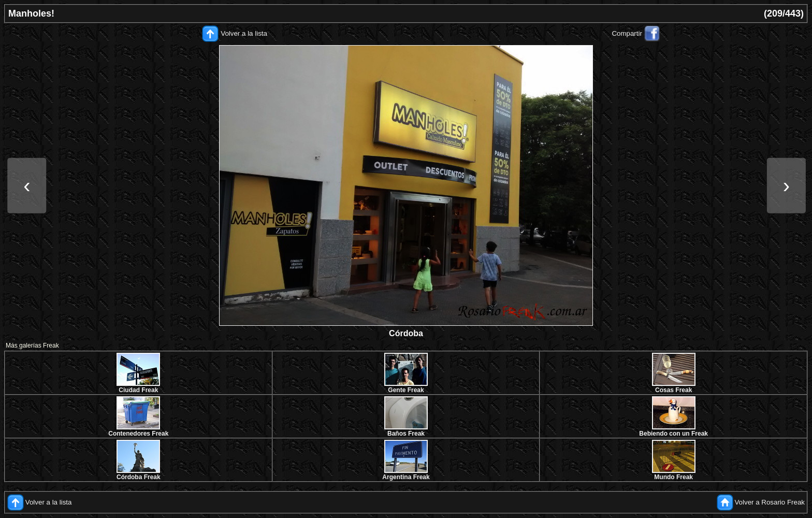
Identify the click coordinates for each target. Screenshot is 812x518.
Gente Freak (406, 390)
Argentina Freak (406, 477)
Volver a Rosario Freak (770, 502)
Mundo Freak (673, 477)
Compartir (627, 33)
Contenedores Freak (138, 434)
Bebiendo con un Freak (673, 434)
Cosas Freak (673, 390)
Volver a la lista (244, 33)
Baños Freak (406, 434)
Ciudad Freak (138, 390)
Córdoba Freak (139, 477)
